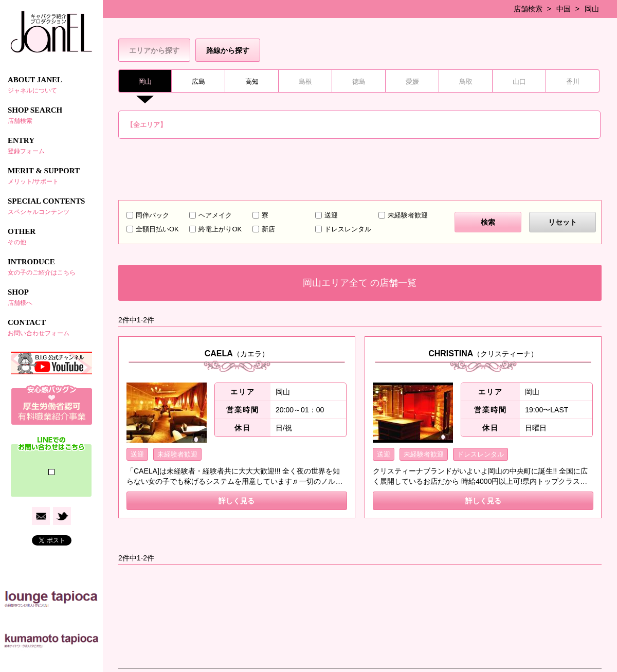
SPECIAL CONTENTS (51, 206)
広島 (198, 81)
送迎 (331, 215)
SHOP (51, 297)
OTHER (51, 237)
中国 (564, 9)
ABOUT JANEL (51, 85)
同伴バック (152, 215)
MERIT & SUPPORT (51, 176)
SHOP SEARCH (51, 115)
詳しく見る (237, 501)
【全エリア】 (147, 125)
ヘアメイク (215, 215)
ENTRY (51, 146)
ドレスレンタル (348, 229)
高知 (252, 81)
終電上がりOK (220, 229)
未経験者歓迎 (408, 215)
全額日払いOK (157, 229)
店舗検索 (528, 9)
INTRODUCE (51, 267)
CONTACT (51, 328)
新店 (268, 229)
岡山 (592, 9)
